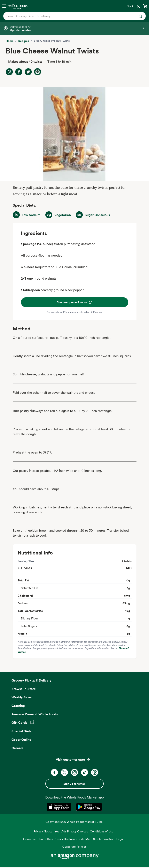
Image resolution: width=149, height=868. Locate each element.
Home (10, 41)
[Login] (134, 6)
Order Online (21, 740)
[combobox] (68, 16)
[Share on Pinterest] (9, 72)
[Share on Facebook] (19, 72)
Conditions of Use (102, 831)
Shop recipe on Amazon (75, 302)
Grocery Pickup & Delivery (32, 680)
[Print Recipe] (38, 72)
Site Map (85, 839)
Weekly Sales (22, 697)
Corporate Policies (74, 847)
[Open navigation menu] (4, 6)
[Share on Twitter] (28, 72)
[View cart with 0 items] (145, 6)
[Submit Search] (141, 16)
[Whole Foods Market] (18, 6)
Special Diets (21, 731)
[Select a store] (74, 28)
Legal (120, 839)
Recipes (24, 41)
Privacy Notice (43, 831)
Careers (17, 748)
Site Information (104, 839)
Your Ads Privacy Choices (71, 831)
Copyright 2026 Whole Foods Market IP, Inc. (74, 822)
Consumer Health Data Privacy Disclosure (50, 839)
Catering (18, 706)
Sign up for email (74, 784)
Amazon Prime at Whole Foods (35, 714)
